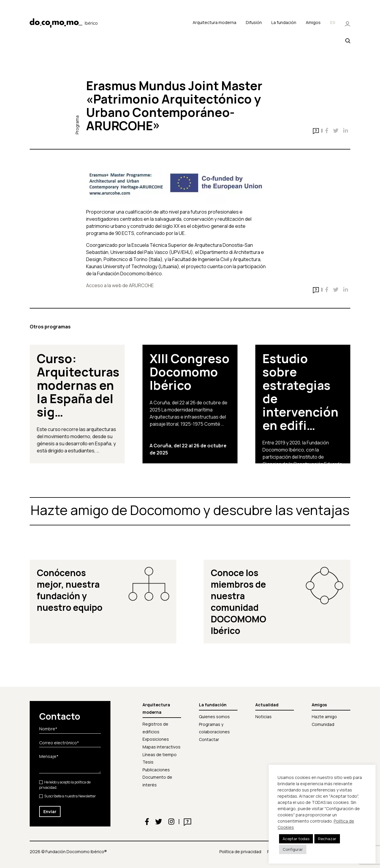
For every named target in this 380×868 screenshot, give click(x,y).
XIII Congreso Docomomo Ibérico (190, 372)
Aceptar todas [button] (296, 839)
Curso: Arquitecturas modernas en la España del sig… (78, 385)
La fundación (284, 22)
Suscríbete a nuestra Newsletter (68, 796)
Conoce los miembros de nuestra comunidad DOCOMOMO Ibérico (239, 602)
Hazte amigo (324, 717)
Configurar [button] (293, 849)
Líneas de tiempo (160, 755)
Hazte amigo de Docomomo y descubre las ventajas (190, 510)
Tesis (148, 762)
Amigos (313, 22)
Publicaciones (156, 770)
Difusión (254, 22)
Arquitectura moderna (214, 22)
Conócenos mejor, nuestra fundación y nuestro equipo (70, 590)
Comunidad (323, 724)
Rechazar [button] (327, 839)
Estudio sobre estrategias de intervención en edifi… (300, 392)
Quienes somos (214, 717)
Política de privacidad (240, 852)
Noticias (263, 717)
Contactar (209, 739)
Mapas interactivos (161, 747)
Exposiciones (156, 739)
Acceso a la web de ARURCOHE (120, 285)
